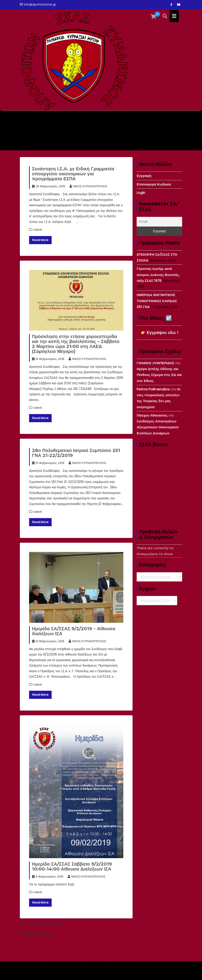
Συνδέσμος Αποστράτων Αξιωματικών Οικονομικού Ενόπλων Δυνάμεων (158, 427)
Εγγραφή (144, 176)
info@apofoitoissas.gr (38, 4)
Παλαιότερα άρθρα (36, 934)
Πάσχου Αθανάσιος (152, 415)
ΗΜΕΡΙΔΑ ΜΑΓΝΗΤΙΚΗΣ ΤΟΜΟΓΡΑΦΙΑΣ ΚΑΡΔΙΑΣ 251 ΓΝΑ (157, 301)
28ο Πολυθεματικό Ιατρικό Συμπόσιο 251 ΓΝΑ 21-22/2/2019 (76, 453)
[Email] (159, 222)
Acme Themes (169, 973)
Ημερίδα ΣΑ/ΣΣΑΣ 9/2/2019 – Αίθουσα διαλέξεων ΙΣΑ (74, 631)
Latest (38, 230)
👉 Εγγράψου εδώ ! (160, 332)
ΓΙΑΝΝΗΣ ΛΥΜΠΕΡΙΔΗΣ (155, 363)
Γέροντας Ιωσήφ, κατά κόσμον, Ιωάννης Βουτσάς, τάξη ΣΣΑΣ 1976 (158, 275)
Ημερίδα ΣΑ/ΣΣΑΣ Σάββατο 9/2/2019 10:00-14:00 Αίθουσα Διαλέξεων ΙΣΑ (72, 866)
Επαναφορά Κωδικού (154, 184)
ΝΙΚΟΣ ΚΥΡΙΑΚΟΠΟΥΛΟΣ (88, 186)
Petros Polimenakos (153, 389)
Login (141, 193)
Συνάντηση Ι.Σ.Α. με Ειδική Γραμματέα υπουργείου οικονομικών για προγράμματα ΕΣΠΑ (73, 174)
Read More (40, 240)
